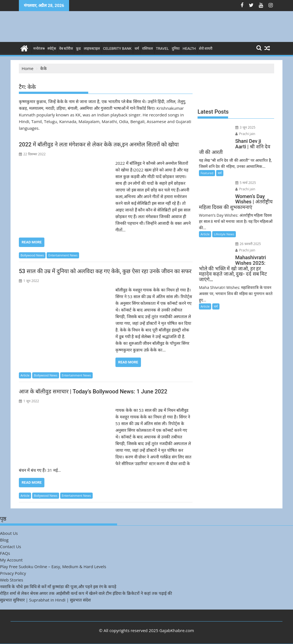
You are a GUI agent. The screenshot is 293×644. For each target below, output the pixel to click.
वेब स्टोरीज (66, 48)
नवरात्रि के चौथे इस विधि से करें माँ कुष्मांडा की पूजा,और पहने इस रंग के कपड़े (58, 586)
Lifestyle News (224, 234)
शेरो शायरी (206, 48)
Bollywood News (32, 255)
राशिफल (147, 48)
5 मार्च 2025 (245, 183)
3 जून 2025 (245, 127)
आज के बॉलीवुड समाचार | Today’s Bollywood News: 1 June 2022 (93, 391)
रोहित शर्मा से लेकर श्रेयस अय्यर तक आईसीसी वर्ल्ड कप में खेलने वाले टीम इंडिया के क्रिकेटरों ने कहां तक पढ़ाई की (86, 593)
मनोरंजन (39, 48)
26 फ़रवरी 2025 (248, 244)
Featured (207, 173)
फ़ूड (78, 48)
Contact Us (11, 546)
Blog (4, 540)
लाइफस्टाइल (92, 48)
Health (189, 48)
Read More (32, 242)
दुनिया (176, 48)
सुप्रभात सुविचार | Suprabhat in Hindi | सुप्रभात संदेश (45, 600)
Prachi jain (245, 134)
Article (25, 375)
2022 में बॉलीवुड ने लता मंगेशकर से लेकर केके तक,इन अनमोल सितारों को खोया (99, 144)
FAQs (5, 553)
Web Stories (12, 580)
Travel (162, 48)
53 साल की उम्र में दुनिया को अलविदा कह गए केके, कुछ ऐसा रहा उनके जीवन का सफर (105, 271)
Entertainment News (63, 255)
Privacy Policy (13, 573)
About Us (9, 533)
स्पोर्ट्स (52, 48)
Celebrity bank (117, 48)
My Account (11, 560)
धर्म (137, 48)
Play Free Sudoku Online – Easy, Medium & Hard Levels (53, 566)
